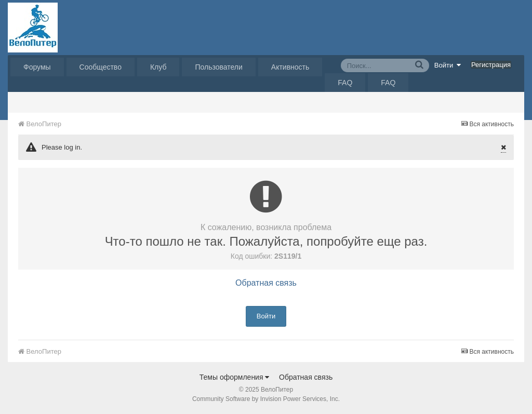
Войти (448, 65)
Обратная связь (266, 283)
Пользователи (218, 67)
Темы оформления (235, 377)
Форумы (37, 67)
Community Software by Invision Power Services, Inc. (266, 399)
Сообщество (101, 67)
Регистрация (491, 65)
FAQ (345, 83)
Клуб (158, 67)
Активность (290, 67)
